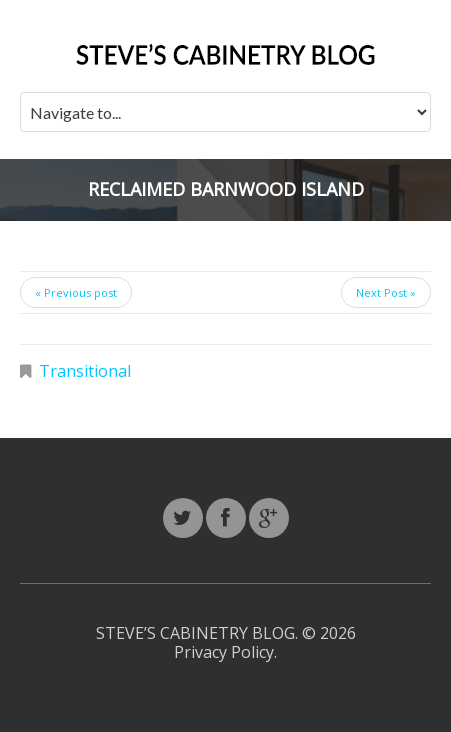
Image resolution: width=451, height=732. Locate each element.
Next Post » (386, 292)
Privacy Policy (224, 652)
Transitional (85, 371)
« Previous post (76, 292)
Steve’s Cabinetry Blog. (199, 633)
